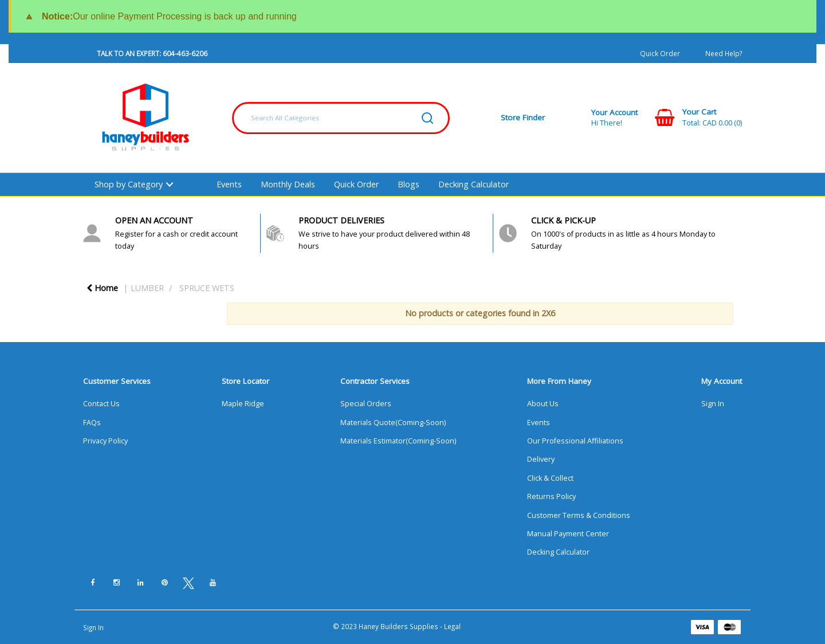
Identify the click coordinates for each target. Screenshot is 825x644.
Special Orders (366, 404)
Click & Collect (550, 478)
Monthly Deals (288, 184)
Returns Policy (551, 496)
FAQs (92, 423)
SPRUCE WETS (207, 288)
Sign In (713, 404)
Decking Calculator (474, 184)
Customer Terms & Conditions (579, 515)
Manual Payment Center (568, 534)
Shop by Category (129, 184)
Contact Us (101, 404)
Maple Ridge (243, 404)
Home (102, 288)
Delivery (541, 459)
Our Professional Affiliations (575, 441)
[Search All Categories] (341, 118)
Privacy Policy (105, 441)
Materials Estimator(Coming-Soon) (398, 441)
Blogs (408, 184)
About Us (543, 404)
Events (229, 184)
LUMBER (147, 288)
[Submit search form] (427, 118)
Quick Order (660, 53)
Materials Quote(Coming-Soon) (393, 423)
